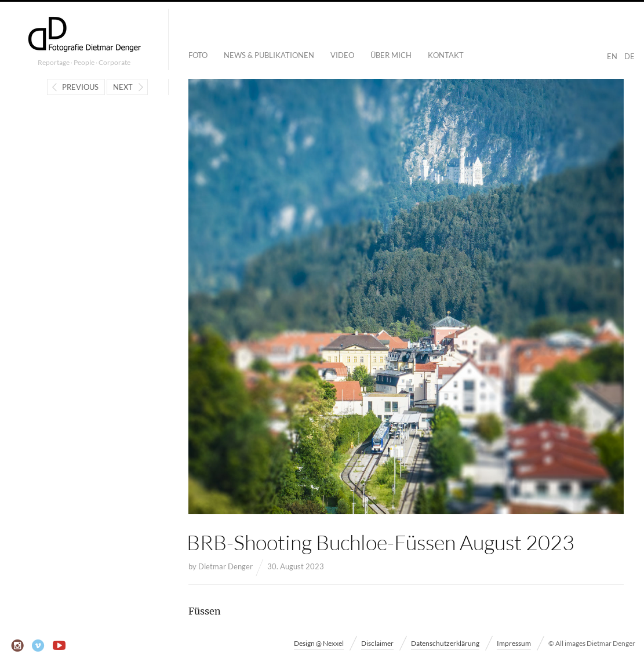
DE (630, 56)
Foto (198, 55)
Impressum (514, 643)
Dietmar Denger (225, 566)
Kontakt (446, 55)
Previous (80, 87)
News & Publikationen (269, 55)
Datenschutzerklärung (445, 643)
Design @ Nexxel (319, 643)
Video (342, 55)
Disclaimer (377, 643)
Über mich (391, 55)
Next (123, 87)
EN (612, 56)
